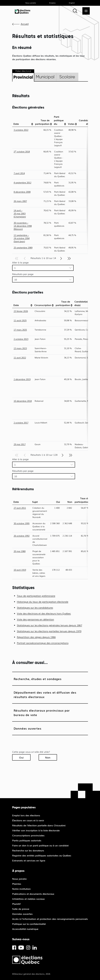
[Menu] (86, 11)
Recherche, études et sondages (38, 679)
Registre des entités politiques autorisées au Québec (42, 855)
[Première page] (17, 258)
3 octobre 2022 (21, 130)
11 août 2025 (20, 320)
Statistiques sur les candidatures (35, 607)
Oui (21, 757)
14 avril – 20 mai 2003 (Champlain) (20, 213)
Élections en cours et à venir (28, 820)
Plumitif (16, 904)
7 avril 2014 (19, 173)
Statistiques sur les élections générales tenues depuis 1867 (49, 625)
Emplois (52, 3)
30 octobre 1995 (22, 523)
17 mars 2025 (20, 330)
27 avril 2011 (20, 508)
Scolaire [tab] (67, 77)
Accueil (25, 24)
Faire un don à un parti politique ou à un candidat (40, 845)
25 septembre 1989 (23, 247)
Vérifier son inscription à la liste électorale (36, 830)
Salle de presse (21, 909)
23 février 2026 (21, 311)
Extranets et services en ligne (29, 860)
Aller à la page (20, 262)
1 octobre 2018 (22, 151)
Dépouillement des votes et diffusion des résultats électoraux (45, 694)
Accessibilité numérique (25, 929)
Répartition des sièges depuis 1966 (36, 637)
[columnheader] (23, 120)
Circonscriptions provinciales (28, 835)
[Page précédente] (25, 258)
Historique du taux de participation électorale (43, 602)
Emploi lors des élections (26, 815)
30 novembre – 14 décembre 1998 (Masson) (23, 226)
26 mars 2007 (20, 201)
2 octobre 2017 (21, 423)
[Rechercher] (75, 11)
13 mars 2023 (20, 348)
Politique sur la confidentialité (29, 924)
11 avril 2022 (20, 357)
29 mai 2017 (20, 444)
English (72, 3)
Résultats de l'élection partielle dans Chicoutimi (39, 825)
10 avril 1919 (20, 570)
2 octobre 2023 (21, 339)
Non (48, 757)
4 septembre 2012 (22, 182)
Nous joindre (31, 3)
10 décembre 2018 (23, 401)
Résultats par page (23, 274)
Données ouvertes (28, 728)
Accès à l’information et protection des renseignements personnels (50, 919)
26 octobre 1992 (22, 536)
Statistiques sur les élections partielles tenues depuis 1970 (49, 631)
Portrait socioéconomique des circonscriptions (43, 643)
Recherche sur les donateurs (28, 850)
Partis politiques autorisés (27, 840)
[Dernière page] (69, 258)
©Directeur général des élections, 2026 (31, 974)
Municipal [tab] (45, 77)
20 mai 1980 (20, 551)
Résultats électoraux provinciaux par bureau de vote (42, 712)
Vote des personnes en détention (35, 619)
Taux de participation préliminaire (36, 596)
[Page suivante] (61, 258)
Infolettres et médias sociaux (28, 899)
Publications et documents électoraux (33, 894)
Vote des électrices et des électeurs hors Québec (44, 613)
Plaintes (17, 884)
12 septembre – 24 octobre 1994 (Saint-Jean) (22, 238)
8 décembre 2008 (22, 192)
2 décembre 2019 (22, 379)
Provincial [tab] (23, 77)
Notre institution (21, 889)
